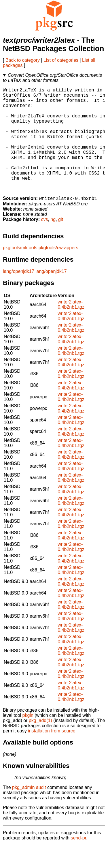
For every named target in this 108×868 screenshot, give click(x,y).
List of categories (61, 60)
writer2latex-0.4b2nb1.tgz (71, 327)
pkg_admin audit (29, 810)
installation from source (52, 754)
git (61, 242)
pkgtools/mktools (20, 270)
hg (53, 242)
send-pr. (79, 861)
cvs (45, 242)
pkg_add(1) (40, 743)
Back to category (23, 60)
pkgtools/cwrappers (58, 270)
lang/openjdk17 (19, 294)
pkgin (28, 738)
